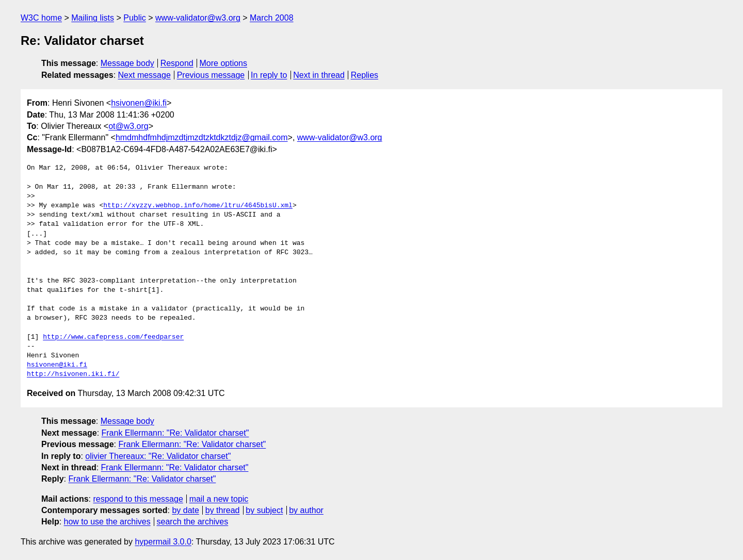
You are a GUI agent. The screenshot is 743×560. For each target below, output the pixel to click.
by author (306, 510)
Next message (144, 75)
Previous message (211, 75)
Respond (177, 63)
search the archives (193, 522)
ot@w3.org (128, 126)
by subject (264, 510)
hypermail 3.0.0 (163, 542)
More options (224, 63)
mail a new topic (219, 499)
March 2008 (272, 18)
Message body (127, 63)
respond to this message (138, 499)
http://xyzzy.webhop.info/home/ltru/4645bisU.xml (198, 206)
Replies (365, 75)
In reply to (269, 75)
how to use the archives (107, 522)
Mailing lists (93, 18)
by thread (223, 510)
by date (185, 510)
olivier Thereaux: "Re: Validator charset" (158, 456)
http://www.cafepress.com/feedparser (113, 337)
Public (135, 18)
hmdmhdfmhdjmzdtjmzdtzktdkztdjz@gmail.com (202, 137)
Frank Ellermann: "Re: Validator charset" (175, 433)
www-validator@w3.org (198, 18)
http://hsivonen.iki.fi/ (73, 374)
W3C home (41, 18)
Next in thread (319, 75)
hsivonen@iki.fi (139, 103)
